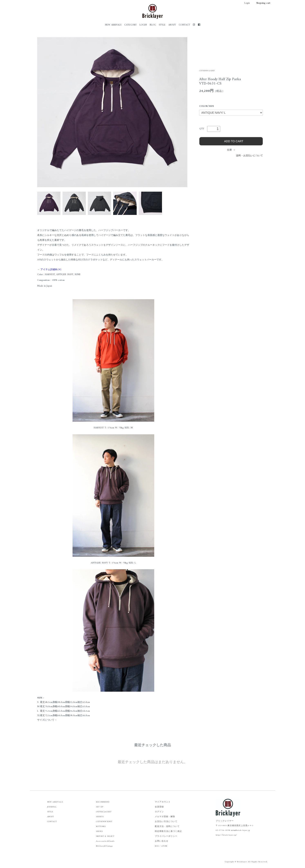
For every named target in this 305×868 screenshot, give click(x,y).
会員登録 (159, 807)
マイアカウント (163, 802)
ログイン (159, 812)
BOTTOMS (101, 826)
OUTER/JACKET (104, 812)
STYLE (162, 25)
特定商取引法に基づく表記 (168, 831)
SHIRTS (100, 817)
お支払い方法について (166, 822)
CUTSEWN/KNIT (104, 822)
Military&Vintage (104, 846)
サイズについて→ (47, 720)
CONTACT (184, 25)
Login (245, 3)
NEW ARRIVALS (113, 25)
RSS (157, 846)
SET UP (100, 807)
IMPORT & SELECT (105, 836)
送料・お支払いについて (249, 156)
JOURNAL (52, 807)
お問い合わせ (162, 841)
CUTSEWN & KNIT (207, 71)
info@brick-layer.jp (240, 830)
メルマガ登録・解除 (165, 817)
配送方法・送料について (167, 826)
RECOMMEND (103, 802)
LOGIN (143, 25)
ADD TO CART (231, 141)
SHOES (99, 831)
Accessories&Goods (105, 841)
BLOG (153, 25)
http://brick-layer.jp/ (226, 835)
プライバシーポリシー (166, 836)
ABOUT (172, 25)
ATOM (164, 846)
